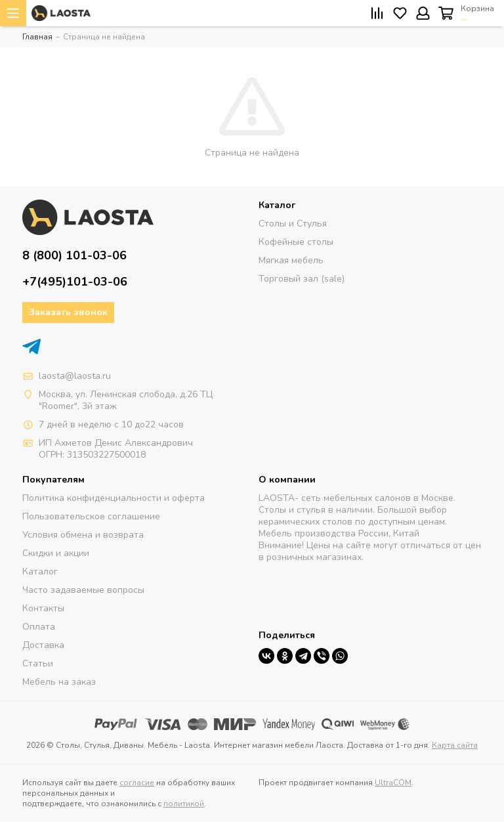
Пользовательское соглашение (91, 516)
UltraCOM (393, 783)
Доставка (43, 645)
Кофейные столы (296, 242)
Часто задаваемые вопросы (83, 590)
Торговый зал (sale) (302, 279)
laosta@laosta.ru (75, 376)
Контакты (43, 608)
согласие (137, 783)
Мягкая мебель (291, 260)
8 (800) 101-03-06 (74, 255)
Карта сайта (455, 745)
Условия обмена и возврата (83, 535)
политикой (184, 804)
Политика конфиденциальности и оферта (114, 498)
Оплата (39, 627)
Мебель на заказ (59, 682)
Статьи (38, 663)
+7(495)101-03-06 (75, 282)
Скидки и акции (56, 553)
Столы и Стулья (293, 224)
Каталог (40, 572)
